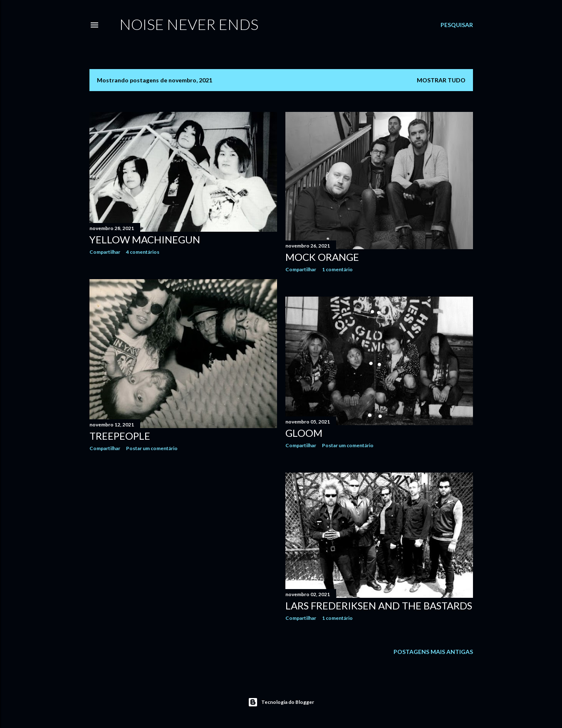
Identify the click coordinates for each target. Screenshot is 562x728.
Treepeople (120, 436)
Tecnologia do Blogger (281, 702)
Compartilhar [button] (105, 252)
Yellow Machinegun (145, 239)
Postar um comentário (152, 448)
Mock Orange (322, 257)
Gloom (304, 433)
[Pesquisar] (457, 25)
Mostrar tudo (441, 80)
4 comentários (143, 252)
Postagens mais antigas (433, 652)
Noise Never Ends (189, 24)
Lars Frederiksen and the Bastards (379, 605)
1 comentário (337, 269)
